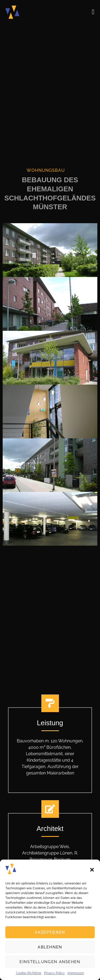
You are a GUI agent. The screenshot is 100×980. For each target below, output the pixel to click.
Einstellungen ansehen (50, 962)
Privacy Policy (54, 973)
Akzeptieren (50, 932)
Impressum (76, 973)
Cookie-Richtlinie (29, 973)
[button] (92, 870)
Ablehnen (50, 947)
